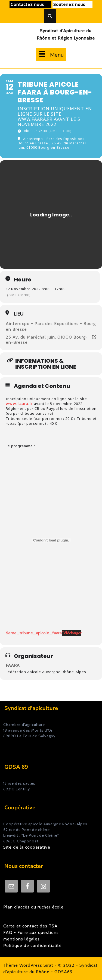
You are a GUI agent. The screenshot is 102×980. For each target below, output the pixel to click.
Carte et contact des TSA (30, 926)
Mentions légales (21, 939)
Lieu (19, 314)
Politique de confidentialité (33, 945)
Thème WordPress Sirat (28, 965)
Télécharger (72, 633)
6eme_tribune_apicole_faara (34, 633)
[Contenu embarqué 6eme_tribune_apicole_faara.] (51, 540)
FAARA (13, 665)
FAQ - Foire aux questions (31, 932)
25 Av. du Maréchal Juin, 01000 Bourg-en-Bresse (47, 340)
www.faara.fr (19, 403)
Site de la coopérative (27, 847)
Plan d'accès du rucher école (33, 907)
